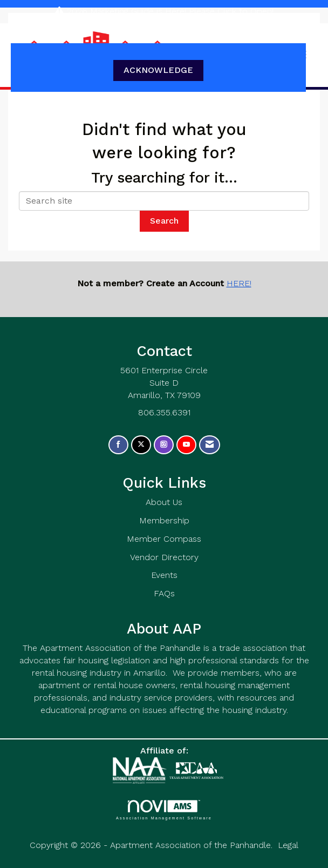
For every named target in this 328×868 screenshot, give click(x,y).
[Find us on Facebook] (118, 445)
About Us (164, 502)
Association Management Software (164, 810)
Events (164, 575)
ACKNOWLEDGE (158, 70)
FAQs (164, 593)
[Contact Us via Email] (210, 445)
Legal (288, 845)
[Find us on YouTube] (186, 445)
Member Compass (164, 539)
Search (164, 221)
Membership (164, 520)
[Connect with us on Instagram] (164, 445)
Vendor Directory (164, 557)
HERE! (239, 283)
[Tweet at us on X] (141, 445)
